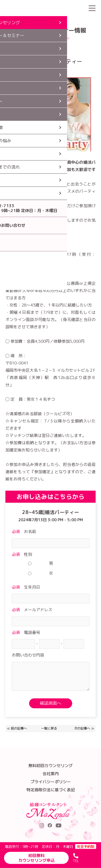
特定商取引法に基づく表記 (51, 790)
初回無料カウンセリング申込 (36, 858)
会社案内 (51, 774)
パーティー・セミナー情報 (49, 20)
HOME (19, 20)
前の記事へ (19, 728)
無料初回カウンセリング (50, 766)
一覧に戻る (49, 729)
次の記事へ (82, 728)
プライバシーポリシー (51, 782)
